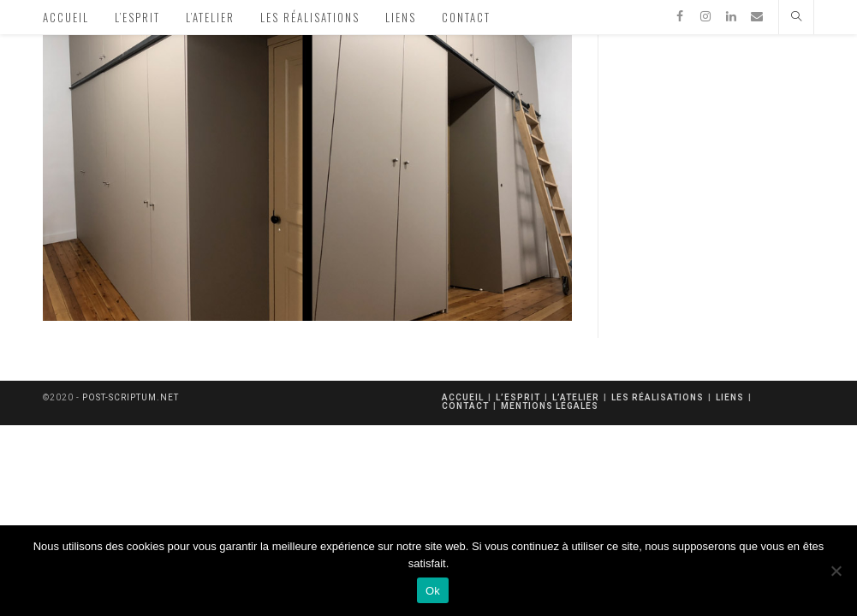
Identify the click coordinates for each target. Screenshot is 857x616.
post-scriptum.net (131, 397)
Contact (465, 406)
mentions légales (550, 406)
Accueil (463, 397)
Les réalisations (658, 397)
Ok (433, 591)
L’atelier (576, 397)
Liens (730, 397)
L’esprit (518, 397)
